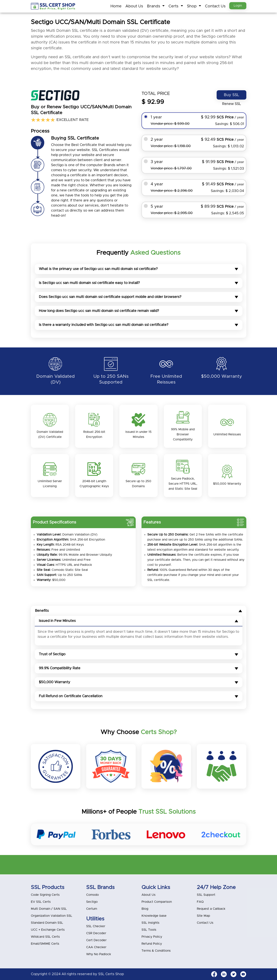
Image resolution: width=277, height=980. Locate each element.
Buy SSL (231, 95)
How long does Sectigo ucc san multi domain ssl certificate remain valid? (139, 311)
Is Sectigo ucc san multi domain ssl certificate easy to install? (139, 283)
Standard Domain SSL (47, 923)
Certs (173, 6)
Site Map (203, 916)
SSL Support (206, 895)
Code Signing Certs (45, 895)
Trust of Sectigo (139, 655)
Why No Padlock (99, 954)
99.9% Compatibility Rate (139, 669)
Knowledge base (154, 916)
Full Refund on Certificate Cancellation (139, 697)
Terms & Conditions (156, 951)
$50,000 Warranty (139, 683)
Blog (145, 909)
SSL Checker (96, 926)
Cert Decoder (96, 940)
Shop (191, 6)
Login (237, 6)
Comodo (92, 895)
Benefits (139, 611)
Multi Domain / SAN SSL (49, 909)
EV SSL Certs (41, 902)
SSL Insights (150, 923)
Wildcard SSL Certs (45, 937)
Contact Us (214, 6)
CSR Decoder (96, 933)
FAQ (200, 902)
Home (115, 6)
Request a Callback (211, 909)
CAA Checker (96, 947)
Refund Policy (152, 944)
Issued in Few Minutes (139, 621)
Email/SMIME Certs (45, 944)
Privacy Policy (152, 937)
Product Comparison (157, 902)
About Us (133, 6)
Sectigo (92, 902)
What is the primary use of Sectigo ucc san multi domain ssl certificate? (139, 269)
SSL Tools (149, 930)
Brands (153, 6)
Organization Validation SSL (52, 916)
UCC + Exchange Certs (48, 930)
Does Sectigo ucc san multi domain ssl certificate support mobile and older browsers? (139, 297)
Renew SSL (231, 104)
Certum (92, 909)
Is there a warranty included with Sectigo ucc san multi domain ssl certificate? (139, 325)
